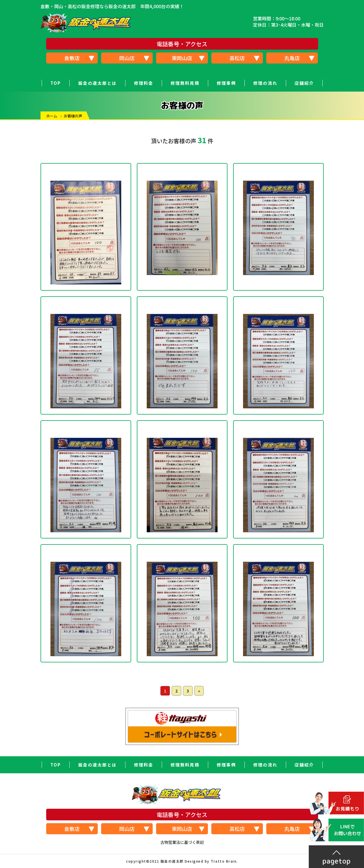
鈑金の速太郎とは (97, 83)
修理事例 (226, 83)
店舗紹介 (304, 83)
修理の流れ (265, 83)
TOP (56, 83)
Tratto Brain (224, 861)
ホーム (52, 116)
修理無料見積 (185, 83)
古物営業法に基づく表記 (182, 842)
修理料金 (144, 83)
